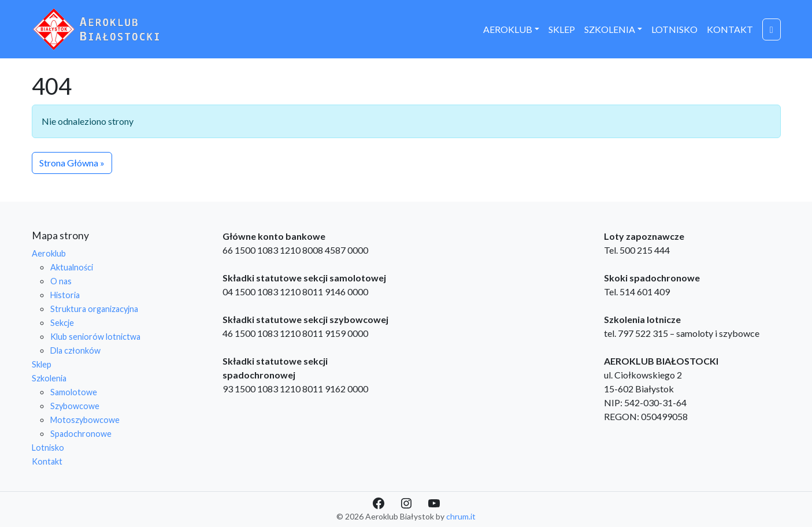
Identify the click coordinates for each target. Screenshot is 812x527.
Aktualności (72, 267)
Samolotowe (74, 392)
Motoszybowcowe (85, 420)
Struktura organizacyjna (94, 309)
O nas (61, 281)
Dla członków (75, 350)
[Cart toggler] (772, 29)
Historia (65, 295)
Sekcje (62, 323)
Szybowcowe (75, 406)
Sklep (562, 29)
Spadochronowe (81, 434)
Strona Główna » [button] (72, 163)
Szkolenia (610, 29)
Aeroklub (508, 29)
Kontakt (730, 29)
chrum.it (461, 516)
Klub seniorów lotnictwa (95, 337)
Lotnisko (674, 29)
